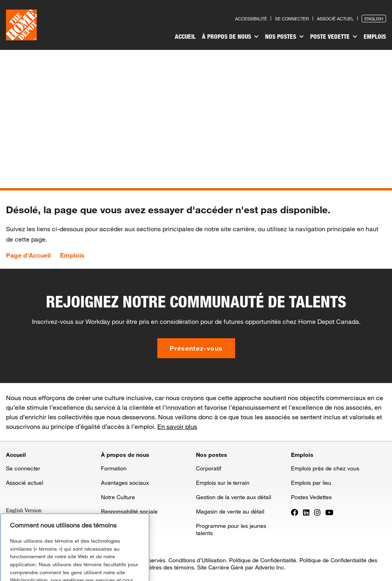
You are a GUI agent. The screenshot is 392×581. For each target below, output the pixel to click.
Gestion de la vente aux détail (234, 497)
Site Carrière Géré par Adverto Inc (241, 567)
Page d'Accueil (28, 255)
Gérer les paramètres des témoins (75, 568)
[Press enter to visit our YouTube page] (329, 512)
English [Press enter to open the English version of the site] (374, 19)
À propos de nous (230, 37)
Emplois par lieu (311, 483)
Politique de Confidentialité (263, 560)
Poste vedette (334, 37)
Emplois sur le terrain (223, 483)
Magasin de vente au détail (230, 511)
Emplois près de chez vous (325, 468)
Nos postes (284, 37)
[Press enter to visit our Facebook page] (295, 512)
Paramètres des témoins (163, 567)
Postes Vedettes (311, 497)
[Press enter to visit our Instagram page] (317, 512)
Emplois (375, 36)
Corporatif (209, 468)
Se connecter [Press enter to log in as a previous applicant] (292, 19)
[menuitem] (185, 38)
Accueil (185, 36)
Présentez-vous (196, 348)
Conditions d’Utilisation (197, 560)
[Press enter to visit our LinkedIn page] (306, 512)
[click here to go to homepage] (21, 25)
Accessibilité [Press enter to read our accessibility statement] (251, 19)
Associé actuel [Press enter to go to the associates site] (335, 19)
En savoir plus (177, 426)
